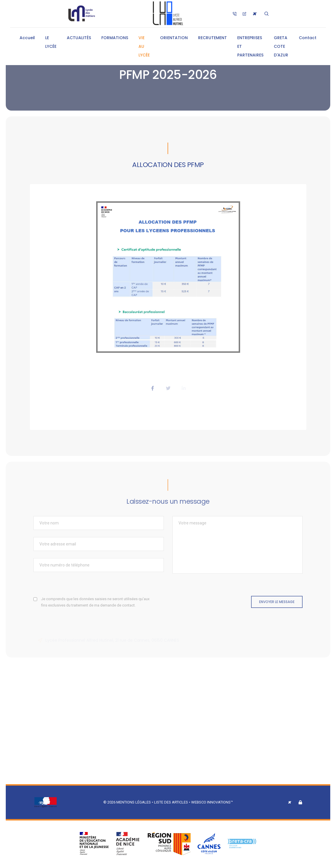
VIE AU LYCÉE (144, 46)
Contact (308, 38)
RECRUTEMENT (212, 38)
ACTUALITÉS (79, 38)
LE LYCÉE (51, 42)
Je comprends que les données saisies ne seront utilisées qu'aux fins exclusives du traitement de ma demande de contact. (95, 602)
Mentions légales (134, 802)
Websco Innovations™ (212, 802)
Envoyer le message (277, 602)
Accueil (27, 38)
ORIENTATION (174, 38)
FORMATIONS (115, 38)
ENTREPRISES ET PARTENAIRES (250, 46)
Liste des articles (171, 802)
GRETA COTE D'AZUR (281, 46)
